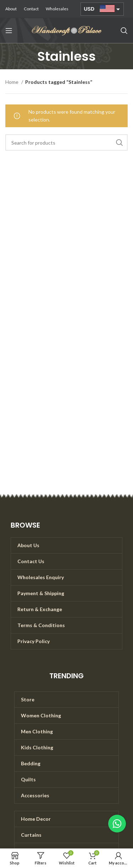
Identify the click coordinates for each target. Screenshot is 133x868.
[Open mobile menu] (9, 31)
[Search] (124, 31)
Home (12, 82)
